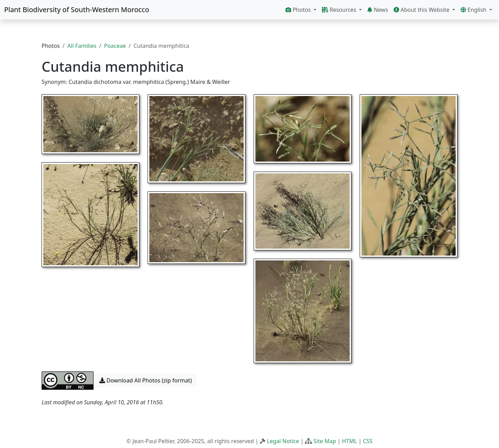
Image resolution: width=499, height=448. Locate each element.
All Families (82, 46)
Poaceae (115, 46)
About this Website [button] (422, 10)
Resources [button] (340, 10)
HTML (350, 441)
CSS (368, 441)
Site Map (325, 441)
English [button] (474, 10)
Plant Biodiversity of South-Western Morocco (77, 10)
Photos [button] (299, 10)
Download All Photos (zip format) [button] (146, 380)
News (378, 10)
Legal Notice (283, 441)
